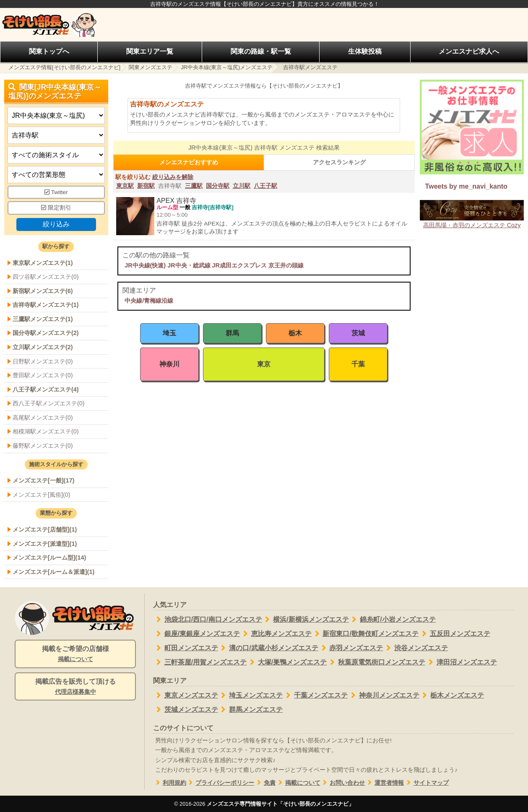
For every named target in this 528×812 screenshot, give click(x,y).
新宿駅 (146, 186)
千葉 (358, 364)
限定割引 (56, 208)
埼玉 (169, 333)
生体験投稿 (365, 51)
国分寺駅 (218, 186)
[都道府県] (56, 115)
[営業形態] (56, 175)
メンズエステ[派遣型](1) (45, 544)
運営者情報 (384, 783)
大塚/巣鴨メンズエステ (287, 662)
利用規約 (170, 783)
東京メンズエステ (186, 695)
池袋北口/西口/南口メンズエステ (208, 620)
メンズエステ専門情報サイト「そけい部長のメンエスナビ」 (280, 804)
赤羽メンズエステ (351, 648)
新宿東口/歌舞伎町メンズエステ (365, 634)
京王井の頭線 (286, 265)
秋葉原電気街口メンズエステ (376, 662)
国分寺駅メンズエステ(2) (46, 333)
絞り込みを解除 (173, 177)
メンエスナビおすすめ (189, 162)
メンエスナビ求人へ (469, 51)
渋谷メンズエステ (415, 648)
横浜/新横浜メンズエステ (306, 620)
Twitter (56, 192)
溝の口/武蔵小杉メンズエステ (268, 648)
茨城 (358, 333)
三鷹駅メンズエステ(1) (43, 319)
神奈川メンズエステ (384, 695)
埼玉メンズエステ (251, 695)
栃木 (295, 333)
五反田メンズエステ (454, 634)
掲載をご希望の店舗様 (75, 654)
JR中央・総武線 (189, 265)
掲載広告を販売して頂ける (75, 687)
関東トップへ (49, 51)
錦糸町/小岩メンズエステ (392, 620)
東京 (264, 364)
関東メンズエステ (151, 67)
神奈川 (169, 364)
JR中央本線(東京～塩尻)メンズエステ (227, 67)
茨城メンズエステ (186, 710)
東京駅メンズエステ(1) (43, 263)
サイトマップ (426, 783)
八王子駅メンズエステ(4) (46, 389)
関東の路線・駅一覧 (261, 51)
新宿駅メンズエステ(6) (43, 291)
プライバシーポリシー (220, 783)
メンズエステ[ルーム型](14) (49, 558)
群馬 (232, 333)
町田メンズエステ (186, 648)
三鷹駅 (194, 186)
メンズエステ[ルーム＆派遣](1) (53, 572)
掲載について (298, 783)
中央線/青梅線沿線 (149, 301)
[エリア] (56, 135)
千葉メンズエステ (315, 695)
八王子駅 (265, 186)
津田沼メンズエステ (461, 662)
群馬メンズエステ (251, 710)
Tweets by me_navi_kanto (466, 186)
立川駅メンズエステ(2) (43, 347)
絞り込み (56, 224)
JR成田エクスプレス (239, 265)
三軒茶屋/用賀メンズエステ (200, 662)
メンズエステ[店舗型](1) (45, 529)
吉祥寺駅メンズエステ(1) (46, 305)
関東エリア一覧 (150, 51)
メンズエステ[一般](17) (43, 480)
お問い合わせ (343, 783)
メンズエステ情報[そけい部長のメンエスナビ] (64, 67)
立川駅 (242, 186)
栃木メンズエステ (452, 695)
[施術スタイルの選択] (56, 155)
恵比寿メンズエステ (276, 634)
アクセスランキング (339, 162)
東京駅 (125, 186)
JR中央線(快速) (145, 265)
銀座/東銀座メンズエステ (196, 634)
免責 (265, 783)
